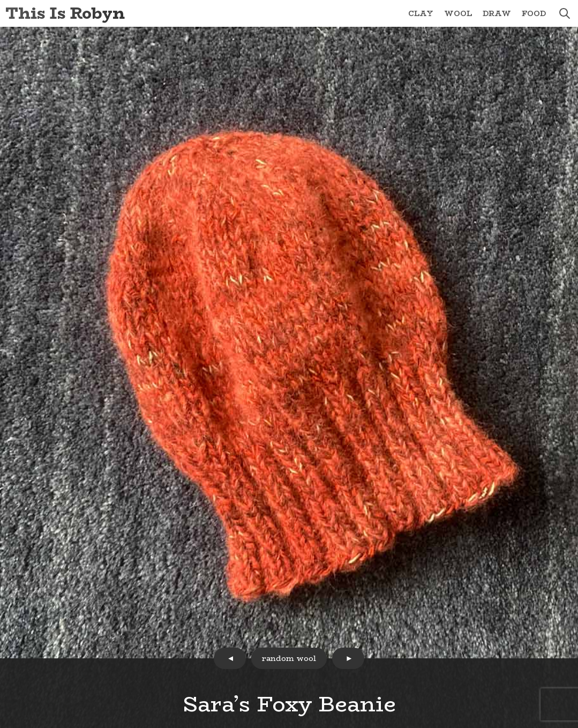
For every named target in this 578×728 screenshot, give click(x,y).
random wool (289, 658)
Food (534, 13)
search (565, 13)
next (348, 658)
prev (230, 658)
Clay (421, 13)
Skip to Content (0, 0)
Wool (458, 13)
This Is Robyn (65, 13)
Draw (497, 13)
